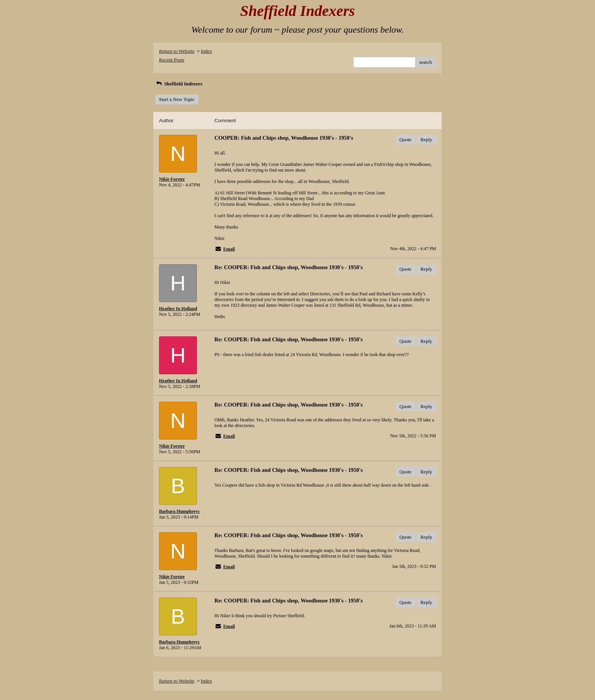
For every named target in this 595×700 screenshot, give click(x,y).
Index (206, 51)
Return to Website (177, 51)
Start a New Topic (177, 99)
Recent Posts (172, 60)
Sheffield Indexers (179, 84)
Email (229, 249)
